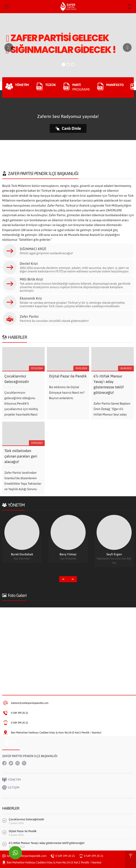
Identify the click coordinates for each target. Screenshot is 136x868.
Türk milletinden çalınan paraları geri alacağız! (21, 456)
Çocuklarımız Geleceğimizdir (26, 819)
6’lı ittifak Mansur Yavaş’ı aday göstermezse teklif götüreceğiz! (47, 843)
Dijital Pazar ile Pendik (68, 376)
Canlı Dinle (68, 128)
